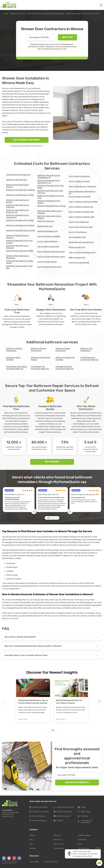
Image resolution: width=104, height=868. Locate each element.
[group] (33, 701)
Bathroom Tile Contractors (86, 350)
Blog (31, 840)
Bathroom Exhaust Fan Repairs (41, 359)
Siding (82, 807)
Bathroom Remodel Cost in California (18, 206)
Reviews (33, 848)
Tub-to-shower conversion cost (82, 252)
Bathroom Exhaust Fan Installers (65, 359)
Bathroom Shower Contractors (39, 350)
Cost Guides (34, 862)
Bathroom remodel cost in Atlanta (20, 190)
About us (57, 835)
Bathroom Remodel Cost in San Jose (51, 197)
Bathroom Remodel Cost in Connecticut (18, 216)
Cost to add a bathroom (48, 241)
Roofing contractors (39, 807)
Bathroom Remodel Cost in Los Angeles (19, 242)
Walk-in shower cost (77, 257)
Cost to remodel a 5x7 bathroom (82, 186)
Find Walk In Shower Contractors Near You (65, 368)
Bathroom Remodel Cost (17, 180)
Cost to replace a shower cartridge (83, 202)
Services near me (51, 862)
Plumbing (83, 816)
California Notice (84, 835)
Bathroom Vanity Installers (13, 359)
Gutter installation (38, 821)
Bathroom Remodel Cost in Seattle (49, 202)
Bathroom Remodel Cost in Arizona (18, 186)
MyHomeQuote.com (12, 861)
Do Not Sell (82, 840)
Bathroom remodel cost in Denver (20, 225)
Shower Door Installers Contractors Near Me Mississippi (46, 14)
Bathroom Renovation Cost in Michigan (50, 212)
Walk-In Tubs (84, 812)
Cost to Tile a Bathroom (79, 222)
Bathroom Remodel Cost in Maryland (18, 247)
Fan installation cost (77, 237)
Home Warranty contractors (85, 822)
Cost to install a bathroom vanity (51, 257)
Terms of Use (59, 844)
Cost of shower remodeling (49, 236)
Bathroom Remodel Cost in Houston (18, 237)
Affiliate (32, 835)
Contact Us (58, 840)
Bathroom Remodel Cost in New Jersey (20, 262)
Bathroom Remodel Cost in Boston (18, 201)
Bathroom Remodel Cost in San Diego (51, 187)
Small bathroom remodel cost (81, 242)
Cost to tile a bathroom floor (81, 227)
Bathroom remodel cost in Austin (20, 195)
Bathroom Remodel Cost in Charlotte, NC (18, 211)
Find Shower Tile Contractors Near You (40, 368)
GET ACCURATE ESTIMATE (27, 140)
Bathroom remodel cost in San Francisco (50, 192)
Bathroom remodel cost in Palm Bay (19, 267)
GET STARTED (52, 462)
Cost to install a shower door (49, 267)
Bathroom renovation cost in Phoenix (50, 217)
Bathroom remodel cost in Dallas (20, 220)
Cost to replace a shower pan (81, 207)
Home (6, 14)
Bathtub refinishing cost (48, 231)
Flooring (58, 821)
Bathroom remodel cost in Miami (20, 251)
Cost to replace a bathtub (80, 197)
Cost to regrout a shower (79, 181)
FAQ (31, 844)
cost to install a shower (47, 262)
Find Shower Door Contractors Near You (89, 359)
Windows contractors (39, 812)
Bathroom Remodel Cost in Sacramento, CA (49, 182)
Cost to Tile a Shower (78, 232)
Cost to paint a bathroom (79, 176)
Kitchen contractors (63, 812)
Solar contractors (38, 816)
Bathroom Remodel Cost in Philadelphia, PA (49, 177)
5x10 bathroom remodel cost (18, 175)
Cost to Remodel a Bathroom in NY (82, 193)
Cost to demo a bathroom (48, 247)
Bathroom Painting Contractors (14, 350)
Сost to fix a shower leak (79, 263)
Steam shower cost (77, 247)
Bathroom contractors (18, 14)
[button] (48, 518)
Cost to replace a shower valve (82, 217)
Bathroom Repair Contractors (63, 350)
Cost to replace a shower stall (81, 212)
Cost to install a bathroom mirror (51, 252)
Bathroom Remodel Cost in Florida (21, 230)
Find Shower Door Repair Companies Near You (16, 368)
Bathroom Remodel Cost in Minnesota (18, 257)
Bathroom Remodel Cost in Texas (51, 206)
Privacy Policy (59, 848)
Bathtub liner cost (45, 226)
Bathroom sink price (46, 221)
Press (80, 844)
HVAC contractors (62, 816)
